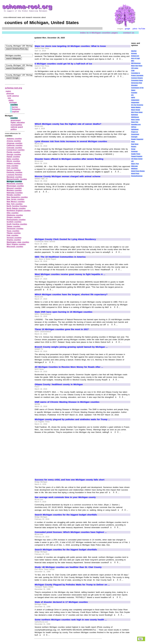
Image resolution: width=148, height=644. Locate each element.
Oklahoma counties (15, 215)
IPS (132, 95)
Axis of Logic (135, 58)
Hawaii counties (13, 157)
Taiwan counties (13, 226)
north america (13, 96)
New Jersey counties (15, 199)
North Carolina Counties (17, 206)
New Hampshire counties (17, 197)
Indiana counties (14, 163)
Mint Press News (137, 112)
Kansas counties (14, 170)
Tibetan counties (14, 233)
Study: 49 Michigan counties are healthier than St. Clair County (68, 567)
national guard (17, 127)
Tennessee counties (15, 229)
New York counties (15, 204)
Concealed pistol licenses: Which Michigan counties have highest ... (71, 532)
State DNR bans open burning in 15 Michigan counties (64, 312)
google (127, 29)
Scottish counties (14, 222)
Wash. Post (135, 164)
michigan (13, 102)
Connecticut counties (16, 150)
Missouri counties (14, 188)
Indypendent (135, 103)
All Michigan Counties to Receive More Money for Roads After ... (69, 367)
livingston (16, 109)
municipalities (16, 125)
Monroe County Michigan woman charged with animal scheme (68, 176)
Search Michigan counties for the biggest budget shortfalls (66, 515)
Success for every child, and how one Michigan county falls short (70, 480)
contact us (129, 33)
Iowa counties (13, 166)
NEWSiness (135, 117)
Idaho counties (13, 159)
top (140, 639)
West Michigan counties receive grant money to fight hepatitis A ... (70, 274)
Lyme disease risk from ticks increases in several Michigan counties (71, 141)
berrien (15, 107)
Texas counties (13, 231)
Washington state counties (18, 242)
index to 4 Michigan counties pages (99, 33)
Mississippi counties (15, 186)
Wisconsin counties (15, 247)
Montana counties (14, 190)
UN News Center (137, 159)
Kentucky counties (14, 172)
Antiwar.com (135, 56)
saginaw (15, 112)
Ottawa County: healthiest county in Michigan (59, 384)
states (11, 100)
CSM (133, 71)
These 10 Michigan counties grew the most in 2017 (62, 329)
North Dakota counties (16, 208)
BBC (133, 61)
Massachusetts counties (17, 179)
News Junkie (135, 120)
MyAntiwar (134, 115)
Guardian (134, 93)
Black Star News (137, 66)
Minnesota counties (15, 184)
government (16, 120)
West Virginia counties (16, 244)
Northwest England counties (19, 211)
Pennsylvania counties (16, 220)
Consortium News (137, 80)
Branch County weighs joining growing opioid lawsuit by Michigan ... (71, 347)
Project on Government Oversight (135, 134)
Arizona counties (14, 141)
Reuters (134, 147)
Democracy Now (137, 83)
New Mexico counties (16, 202)
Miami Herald (135, 110)
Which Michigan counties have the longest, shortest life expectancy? (71, 294)
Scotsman (134, 152)
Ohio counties (13, 213)
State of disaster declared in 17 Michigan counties (61, 602)
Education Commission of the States (137, 88)
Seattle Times (136, 154)
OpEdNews (135, 130)
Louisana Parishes (14, 175)
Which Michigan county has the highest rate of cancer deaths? (68, 124)
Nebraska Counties (15, 193)
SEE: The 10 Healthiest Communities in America (60, 257)
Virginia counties (14, 240)
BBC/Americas (136, 63)
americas (10, 94)
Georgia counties (14, 155)
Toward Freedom (137, 156)
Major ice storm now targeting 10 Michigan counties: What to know (70, 46)
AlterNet (134, 51)
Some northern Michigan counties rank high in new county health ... (71, 620)
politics (14, 129)
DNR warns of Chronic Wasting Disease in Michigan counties (67, 402)
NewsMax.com (136, 125)
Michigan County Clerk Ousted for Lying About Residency (65, 239)
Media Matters (136, 107)
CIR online (135, 68)
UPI (132, 161)
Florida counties (13, 152)
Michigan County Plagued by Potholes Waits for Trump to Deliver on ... (72, 585)
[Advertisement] (59, 99)
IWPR (133, 98)
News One (135, 122)
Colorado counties (14, 148)
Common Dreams (137, 78)
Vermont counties (14, 238)
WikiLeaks (134, 166)
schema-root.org (13, 88)
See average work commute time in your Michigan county (65, 497)
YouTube (142, 29)
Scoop (133, 149)
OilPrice (134, 127)
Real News (135, 144)
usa (9, 98)
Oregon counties (14, 217)
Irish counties (12, 168)
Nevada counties (14, 195)
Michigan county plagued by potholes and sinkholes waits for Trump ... (72, 419)
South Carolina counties (17, 224)
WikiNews (134, 169)
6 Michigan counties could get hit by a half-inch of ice (63, 64)
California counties (15, 145)
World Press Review (138, 171)
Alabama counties (14, 139)
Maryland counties (14, 177)
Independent (135, 100)
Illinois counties (13, 161)
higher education (18, 123)
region (8, 91)
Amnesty (134, 54)
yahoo (135, 29)
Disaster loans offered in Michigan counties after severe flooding (69, 159)
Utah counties (13, 235)
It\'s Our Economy (137, 105)
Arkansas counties (14, 143)
